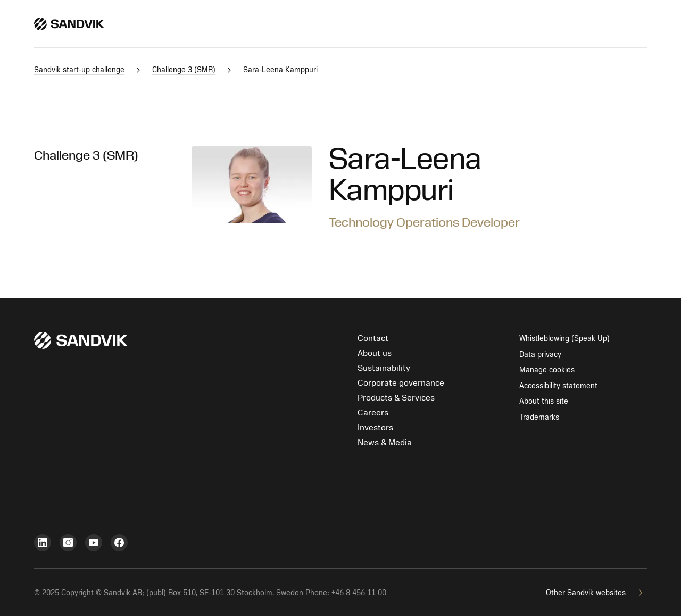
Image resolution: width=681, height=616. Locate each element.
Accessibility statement (558, 386)
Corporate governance (401, 383)
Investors (375, 428)
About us (375, 353)
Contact (373, 338)
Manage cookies (547, 370)
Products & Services (396, 398)
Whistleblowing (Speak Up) (564, 339)
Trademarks (539, 417)
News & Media (385, 443)
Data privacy (540, 355)
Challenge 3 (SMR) (86, 155)
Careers (373, 413)
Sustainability (384, 368)
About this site (544, 401)
